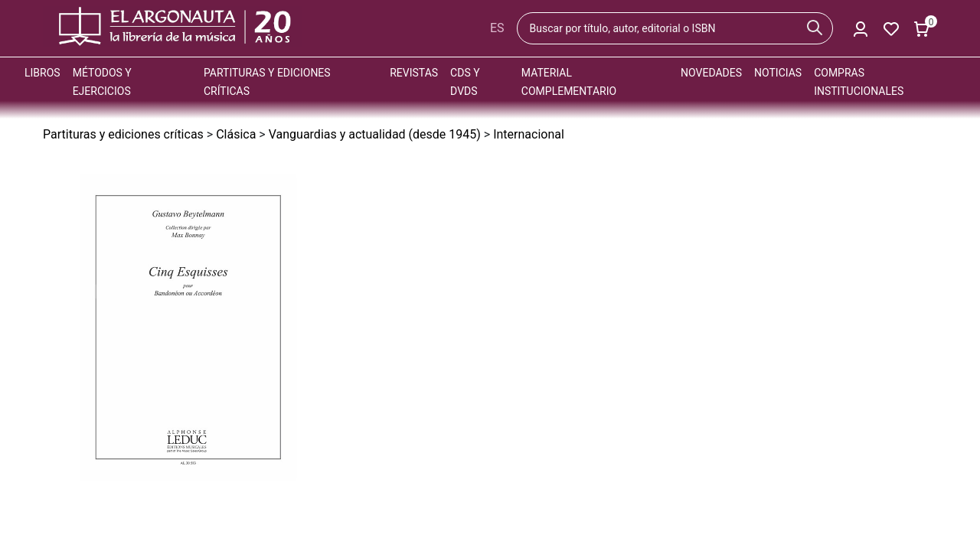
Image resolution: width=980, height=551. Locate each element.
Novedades (711, 73)
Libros (42, 73)
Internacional (529, 134)
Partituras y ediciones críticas (123, 134)
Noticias (778, 73)
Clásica (236, 134)
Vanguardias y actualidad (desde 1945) (375, 134)
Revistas (414, 73)
